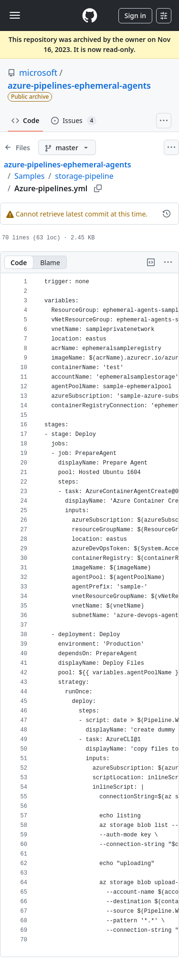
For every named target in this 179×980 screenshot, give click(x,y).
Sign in (135, 15)
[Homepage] (90, 15)
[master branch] (67, 147)
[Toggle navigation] (15, 15)
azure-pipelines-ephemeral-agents (79, 85)
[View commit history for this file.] (167, 214)
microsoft (38, 72)
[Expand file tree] (17, 147)
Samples (29, 176)
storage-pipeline (84, 176)
